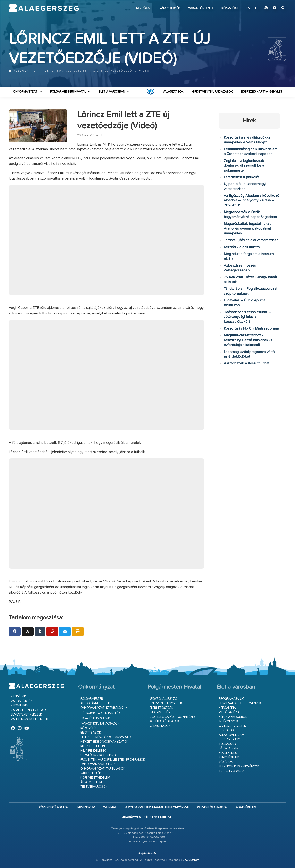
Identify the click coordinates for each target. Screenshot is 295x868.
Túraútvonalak (232, 771)
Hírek (44, 71)
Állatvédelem (91, 782)
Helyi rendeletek (93, 751)
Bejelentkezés (147, 854)
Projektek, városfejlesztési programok (113, 760)
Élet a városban (112, 92)
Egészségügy (229, 739)
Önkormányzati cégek (98, 764)
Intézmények (229, 721)
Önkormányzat (25, 92)
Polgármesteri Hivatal (68, 92)
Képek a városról (233, 717)
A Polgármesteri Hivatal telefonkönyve (157, 807)
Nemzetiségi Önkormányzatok (104, 742)
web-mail (110, 807)
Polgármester (92, 699)
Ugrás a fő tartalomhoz (276, 2)
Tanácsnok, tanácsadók (100, 724)
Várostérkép (170, 8)
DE (257, 8)
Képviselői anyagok (212, 807)
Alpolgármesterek (95, 703)
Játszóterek (229, 748)
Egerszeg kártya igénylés (262, 92)
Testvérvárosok (94, 787)
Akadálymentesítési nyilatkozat (147, 817)
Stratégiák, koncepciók (99, 755)
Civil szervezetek (232, 726)
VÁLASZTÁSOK (173, 92)
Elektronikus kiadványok (239, 766)
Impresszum (86, 807)
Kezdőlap (144, 8)
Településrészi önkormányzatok (107, 737)
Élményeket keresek (26, 715)
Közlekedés (228, 753)
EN (248, 8)
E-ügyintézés (160, 712)
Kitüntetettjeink (94, 746)
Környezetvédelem (95, 778)
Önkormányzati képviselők (102, 708)
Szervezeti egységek (166, 703)
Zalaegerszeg (44, 8)
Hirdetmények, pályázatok (212, 92)
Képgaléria (230, 8)
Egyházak (227, 730)
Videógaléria (229, 712)
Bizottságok (91, 733)
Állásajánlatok (232, 735)
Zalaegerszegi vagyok (29, 710)
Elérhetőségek (161, 708)
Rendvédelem (229, 757)
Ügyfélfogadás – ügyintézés (173, 717)
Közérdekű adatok (164, 721)
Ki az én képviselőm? (96, 718)
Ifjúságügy (228, 744)
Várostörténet (201, 8)
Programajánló (232, 699)
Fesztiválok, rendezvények (240, 703)
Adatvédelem (246, 807)
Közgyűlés (89, 728)
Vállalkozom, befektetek (31, 719)
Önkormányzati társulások (103, 769)
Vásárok (226, 762)
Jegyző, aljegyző (163, 699)
